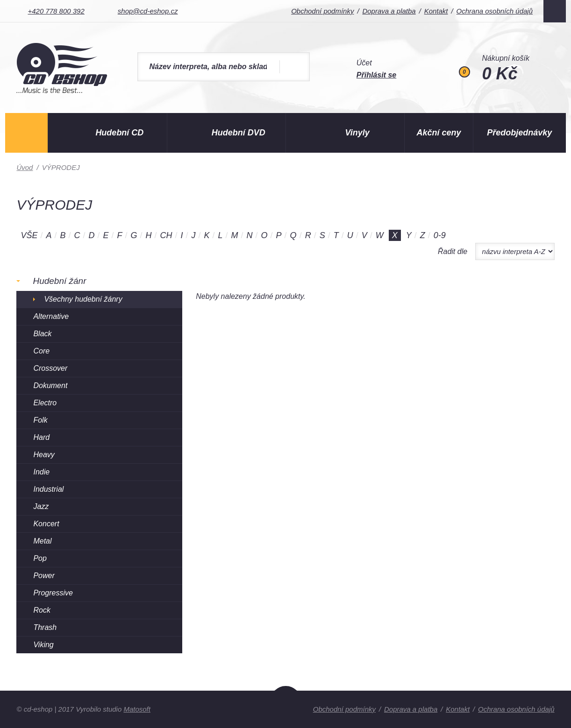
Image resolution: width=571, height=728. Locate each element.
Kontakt (436, 11)
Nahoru (286, 707)
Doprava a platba (389, 11)
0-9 (440, 235)
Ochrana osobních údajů (495, 11)
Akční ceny (439, 133)
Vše (29, 235)
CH (166, 235)
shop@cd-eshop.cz (148, 11)
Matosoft (137, 709)
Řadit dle (453, 251)
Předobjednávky (519, 133)
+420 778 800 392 (56, 11)
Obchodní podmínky (322, 11)
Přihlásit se (376, 75)
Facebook (555, 11)
